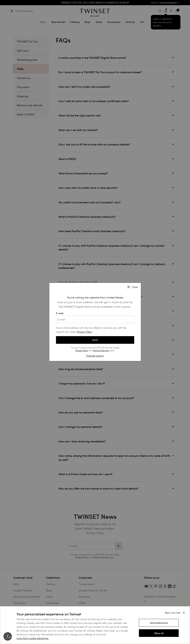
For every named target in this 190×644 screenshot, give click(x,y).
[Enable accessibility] (8, 636)
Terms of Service (101, 350)
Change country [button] (95, 356)
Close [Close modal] (132, 287)
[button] (159, 623)
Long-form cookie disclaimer (32, 638)
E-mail (95, 317)
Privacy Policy (84, 332)
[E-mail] (95, 319)
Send (95, 340)
